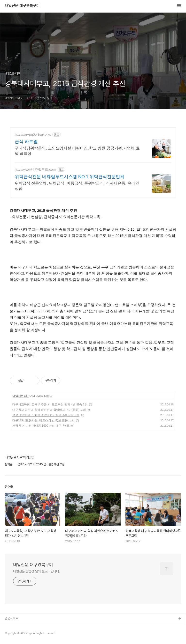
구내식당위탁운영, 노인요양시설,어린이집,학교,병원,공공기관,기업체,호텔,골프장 (77, 151)
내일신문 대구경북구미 (22, 6)
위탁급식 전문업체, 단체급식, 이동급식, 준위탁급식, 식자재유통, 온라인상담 (77, 186)
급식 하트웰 (26, 142)
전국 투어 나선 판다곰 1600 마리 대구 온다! (41, 426)
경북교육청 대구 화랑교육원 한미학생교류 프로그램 (46, 415)
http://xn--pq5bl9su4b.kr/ (33, 134)
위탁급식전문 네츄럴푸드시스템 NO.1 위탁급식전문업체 (70, 177)
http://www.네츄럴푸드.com (35, 169)
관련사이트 (12, 618)
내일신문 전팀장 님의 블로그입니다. (37, 571)
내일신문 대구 (21, 396)
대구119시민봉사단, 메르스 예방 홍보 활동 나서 (43, 420)
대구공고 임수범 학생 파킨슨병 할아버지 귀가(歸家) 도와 (49, 410)
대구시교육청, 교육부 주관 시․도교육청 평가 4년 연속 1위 (50, 404)
